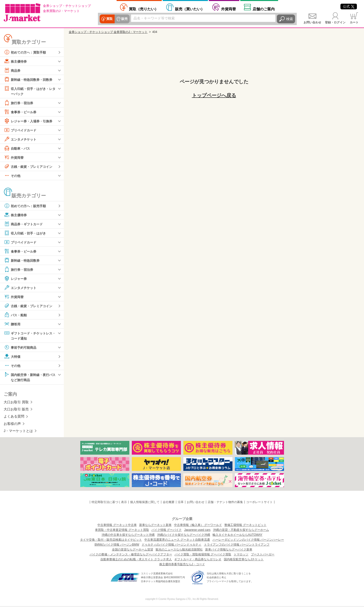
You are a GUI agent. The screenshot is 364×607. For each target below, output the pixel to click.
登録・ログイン (335, 22)
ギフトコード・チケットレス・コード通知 (28, 336)
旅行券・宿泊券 (19, 103)
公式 (349, 6)
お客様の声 (12, 424)
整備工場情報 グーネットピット (245, 526)
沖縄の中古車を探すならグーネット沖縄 (128, 536)
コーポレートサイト (259, 503)
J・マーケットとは (18, 432)
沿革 (181, 503)
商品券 (13, 70)
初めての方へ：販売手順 (26, 206)
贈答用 (13, 324)
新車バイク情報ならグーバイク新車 (229, 550)
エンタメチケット (21, 139)
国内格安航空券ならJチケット (244, 560)
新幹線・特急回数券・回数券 (30, 79)
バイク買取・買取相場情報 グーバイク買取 (203, 555)
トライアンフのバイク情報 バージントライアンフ (237, 546)
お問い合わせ (312, 22)
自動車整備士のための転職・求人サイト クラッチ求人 (136, 560)
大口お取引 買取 (16, 403)
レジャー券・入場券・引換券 (30, 121)
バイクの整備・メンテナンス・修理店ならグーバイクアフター (131, 555)
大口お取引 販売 (16, 410)
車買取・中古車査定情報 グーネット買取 (122, 531)
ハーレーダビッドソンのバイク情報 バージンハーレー (248, 541)
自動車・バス (18, 148)
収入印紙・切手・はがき (26, 233)
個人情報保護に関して (145, 503)
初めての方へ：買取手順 (26, 52)
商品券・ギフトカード (25, 224)
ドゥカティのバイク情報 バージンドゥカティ (171, 546)
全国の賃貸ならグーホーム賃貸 (133, 550)
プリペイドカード (21, 130)
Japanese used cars (197, 531)
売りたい (144, 9)
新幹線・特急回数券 (23, 260)
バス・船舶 (16, 315)
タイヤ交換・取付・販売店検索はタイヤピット (111, 541)
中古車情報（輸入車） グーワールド (198, 526)
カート (354, 22)
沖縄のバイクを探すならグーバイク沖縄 (184, 536)
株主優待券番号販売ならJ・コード (182, 565)
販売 (124, 19)
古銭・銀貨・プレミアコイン (30, 167)
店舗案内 (264, 9)
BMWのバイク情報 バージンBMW (117, 546)
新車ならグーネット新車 (155, 526)
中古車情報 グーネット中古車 (117, 526)
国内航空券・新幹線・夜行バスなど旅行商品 (30, 378)
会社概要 (169, 503)
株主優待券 (16, 61)
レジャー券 (16, 279)
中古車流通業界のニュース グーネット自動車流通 (177, 541)
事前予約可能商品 (21, 348)
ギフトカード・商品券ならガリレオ (198, 560)
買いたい (190, 9)
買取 (109, 19)
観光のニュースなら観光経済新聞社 (179, 550)
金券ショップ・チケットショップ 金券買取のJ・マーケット (108, 32)
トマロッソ (241, 555)
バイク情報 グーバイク (167, 531)
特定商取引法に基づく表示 (109, 503)
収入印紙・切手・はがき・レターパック (30, 91)
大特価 (13, 357)
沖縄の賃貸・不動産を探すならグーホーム (241, 531)
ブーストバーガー (263, 555)
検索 (290, 19)
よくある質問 (14, 417)
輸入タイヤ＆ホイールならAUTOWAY (237, 536)
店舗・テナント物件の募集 (225, 503)
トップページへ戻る (214, 95)
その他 (13, 176)
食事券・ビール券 (21, 112)
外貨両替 (229, 9)
